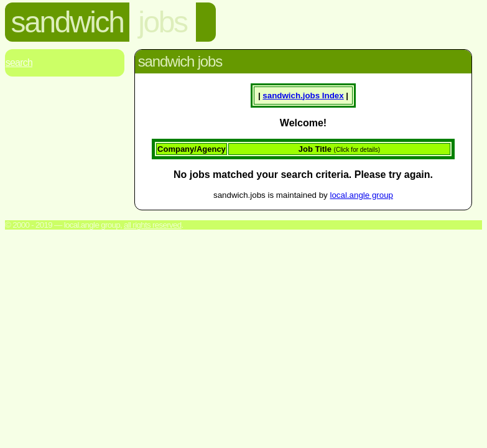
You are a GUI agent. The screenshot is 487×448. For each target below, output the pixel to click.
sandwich (67, 22)
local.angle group (361, 195)
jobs (162, 22)
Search (19, 63)
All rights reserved (153, 225)
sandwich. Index (303, 96)
